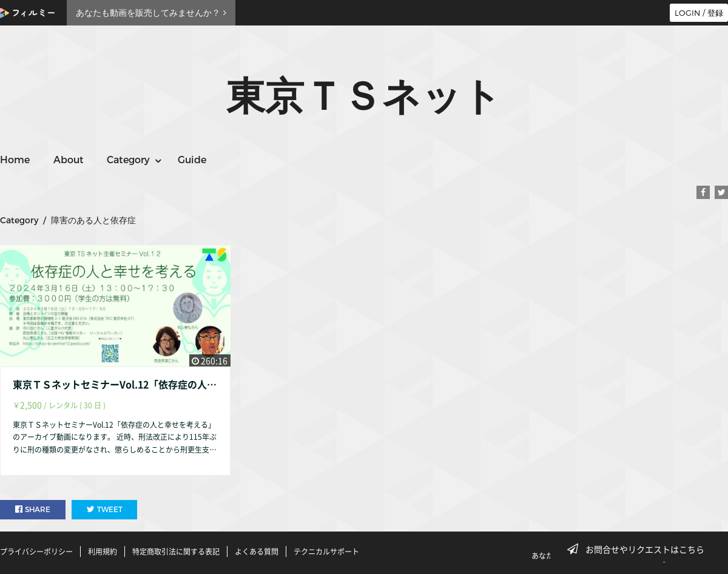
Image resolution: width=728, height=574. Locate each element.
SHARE (33, 509)
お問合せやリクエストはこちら (639, 549)
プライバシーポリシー (36, 552)
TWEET (105, 509)
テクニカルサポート (326, 552)
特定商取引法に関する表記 (176, 552)
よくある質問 (257, 552)
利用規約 (103, 552)
